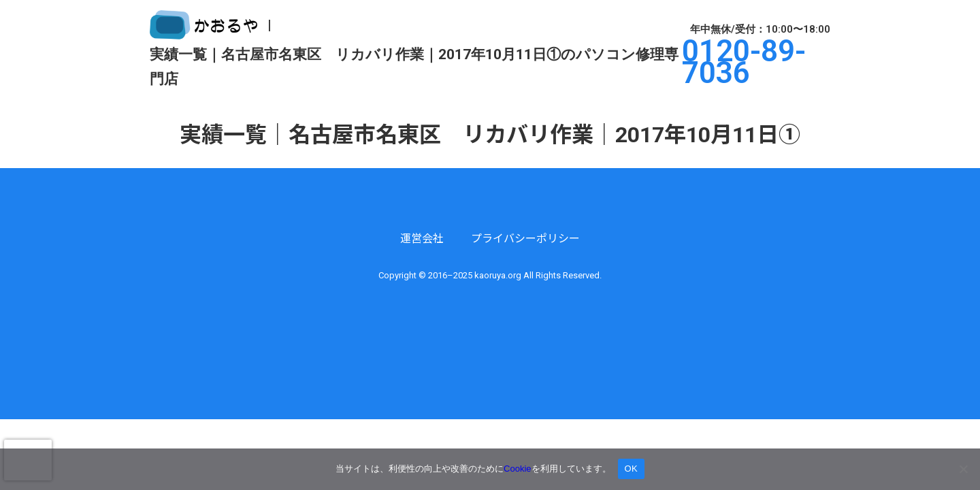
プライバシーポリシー (525, 239)
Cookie (517, 469)
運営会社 (422, 239)
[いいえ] (963, 469)
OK (631, 469)
